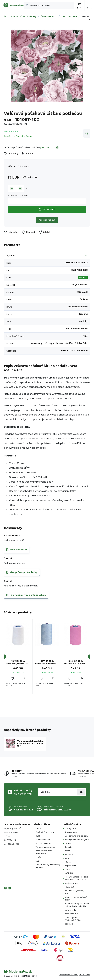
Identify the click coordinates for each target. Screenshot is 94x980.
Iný (87, 133)
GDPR (38, 836)
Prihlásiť (81, 792)
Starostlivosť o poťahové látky (76, 899)
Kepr (67, 858)
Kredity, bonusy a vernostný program (48, 866)
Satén (68, 843)
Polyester (69, 855)
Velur (68, 869)
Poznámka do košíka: (18, 195)
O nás (38, 857)
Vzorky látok (71, 828)
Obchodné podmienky (46, 832)
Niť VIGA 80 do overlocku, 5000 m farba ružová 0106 (76, 662)
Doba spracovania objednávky (44, 852)
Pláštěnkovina (71, 914)
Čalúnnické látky (49, 16)
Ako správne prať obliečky (77, 836)
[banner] (12, 5)
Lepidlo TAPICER (72, 866)
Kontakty (40, 828)
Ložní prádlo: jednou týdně (77, 840)
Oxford (68, 862)
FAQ (37, 861)
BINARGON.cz (85, 975)
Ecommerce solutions (69, 975)
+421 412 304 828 (23, 810)
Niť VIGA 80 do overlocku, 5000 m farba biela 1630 (18, 662)
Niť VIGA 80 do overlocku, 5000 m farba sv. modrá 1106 (47, 662)
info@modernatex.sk (57, 810)
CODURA (69, 873)
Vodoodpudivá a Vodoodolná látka (73, 919)
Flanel (68, 851)
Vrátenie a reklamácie (45, 847)
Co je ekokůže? (72, 883)
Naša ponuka (71, 832)
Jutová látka (71, 910)
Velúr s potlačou (69, 16)
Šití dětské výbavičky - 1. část (76, 892)
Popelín (69, 847)
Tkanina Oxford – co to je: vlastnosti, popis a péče (77, 878)
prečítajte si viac (48, 147)
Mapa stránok (31, 976)
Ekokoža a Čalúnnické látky (23, 16)
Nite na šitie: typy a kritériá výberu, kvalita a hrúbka (77, 905)
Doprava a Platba (43, 843)
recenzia (69, 924)
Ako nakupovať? (43, 840)
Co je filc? (70, 887)
